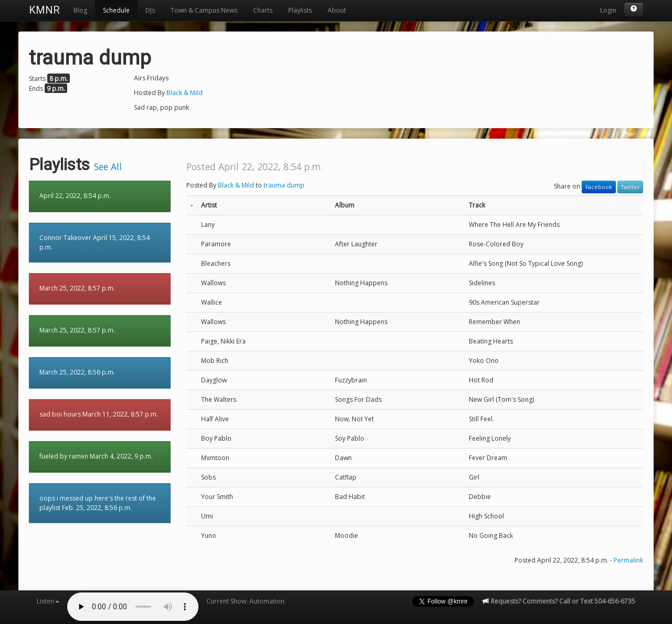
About (337, 10)
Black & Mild (185, 93)
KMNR (44, 10)
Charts (263, 10)
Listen (48, 601)
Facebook (599, 187)
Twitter (630, 187)
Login (608, 10)
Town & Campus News (204, 10)
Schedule (116, 10)
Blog (80, 10)
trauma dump (284, 185)
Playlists (300, 10)
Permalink (628, 560)
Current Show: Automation (245, 601)
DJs (150, 10)
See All (108, 167)
